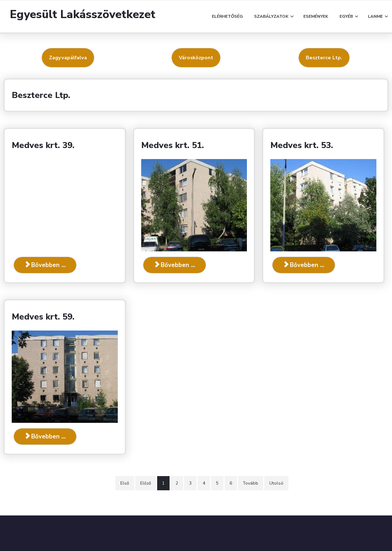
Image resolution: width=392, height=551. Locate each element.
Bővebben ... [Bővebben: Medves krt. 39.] (45, 265)
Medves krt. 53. (302, 145)
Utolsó (276, 483)
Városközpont (196, 58)
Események (316, 16)
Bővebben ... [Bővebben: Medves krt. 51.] (175, 265)
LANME (375, 16)
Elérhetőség (227, 16)
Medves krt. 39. (43, 145)
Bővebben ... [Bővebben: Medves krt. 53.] (304, 265)
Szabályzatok (271, 16)
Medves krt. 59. (43, 317)
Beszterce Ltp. (324, 58)
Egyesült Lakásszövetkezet (83, 14)
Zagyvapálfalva (68, 58)
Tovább (251, 483)
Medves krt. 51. (173, 145)
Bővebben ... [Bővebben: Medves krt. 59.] (45, 437)
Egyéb (346, 16)
